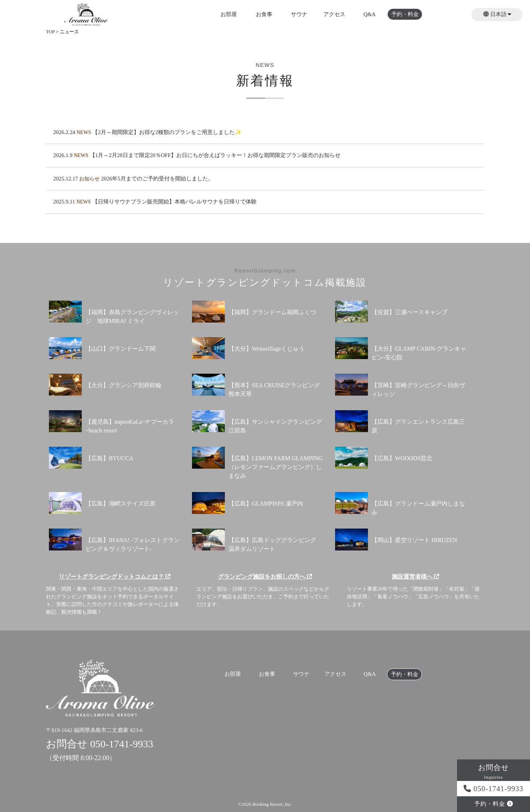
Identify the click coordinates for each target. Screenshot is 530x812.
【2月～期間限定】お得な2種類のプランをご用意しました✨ (167, 132)
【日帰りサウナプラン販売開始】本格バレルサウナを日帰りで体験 (174, 202)
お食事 (264, 14)
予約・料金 (405, 14)
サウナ (299, 14)
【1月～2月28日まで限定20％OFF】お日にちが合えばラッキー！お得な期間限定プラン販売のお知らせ (215, 155)
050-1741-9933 (493, 789)
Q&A (370, 14)
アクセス (334, 14)
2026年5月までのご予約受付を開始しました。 (157, 179)
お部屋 (229, 14)
